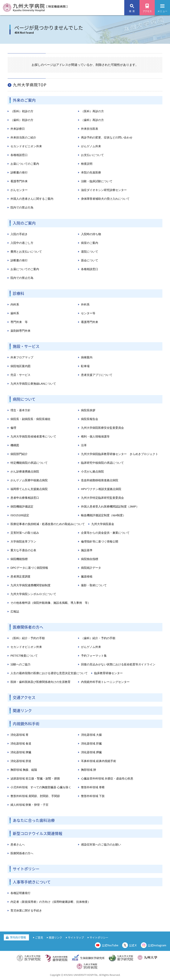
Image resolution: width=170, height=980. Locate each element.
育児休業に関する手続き (26, 910)
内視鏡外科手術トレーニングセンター (105, 682)
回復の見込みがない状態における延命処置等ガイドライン (118, 664)
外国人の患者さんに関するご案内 (32, 199)
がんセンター (19, 190)
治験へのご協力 (20, 664)
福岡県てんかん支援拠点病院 (29, 489)
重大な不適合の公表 (23, 550)
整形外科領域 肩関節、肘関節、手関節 (35, 796)
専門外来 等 (19, 322)
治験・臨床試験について (97, 181)
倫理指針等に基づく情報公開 (100, 541)
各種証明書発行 (20, 893)
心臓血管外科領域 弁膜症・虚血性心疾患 (107, 778)
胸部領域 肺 (89, 770)
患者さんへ (18, 844)
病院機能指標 (19, 559)
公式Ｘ (133, 945)
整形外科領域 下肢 (93, 796)
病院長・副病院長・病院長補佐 (30, 419)
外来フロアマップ (22, 357)
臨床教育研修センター (108, 673)
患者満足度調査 (20, 576)
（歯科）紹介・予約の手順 (98, 638)
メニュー (162, 9)
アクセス (147, 11)
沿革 (84, 445)
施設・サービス (26, 346)
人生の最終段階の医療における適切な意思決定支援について (49, 673)
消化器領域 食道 (21, 743)
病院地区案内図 (20, 366)
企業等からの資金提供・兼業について (105, 533)
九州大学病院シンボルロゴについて (33, 594)
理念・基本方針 (20, 410)
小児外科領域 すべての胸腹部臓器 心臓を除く (41, 787)
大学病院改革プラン (23, 541)
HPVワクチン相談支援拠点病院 (101, 489)
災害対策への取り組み (25, 533)
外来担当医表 (90, 129)
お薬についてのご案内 (25, 164)
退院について (90, 252)
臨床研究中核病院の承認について (102, 463)
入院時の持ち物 (91, 234)
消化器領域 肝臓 (91, 743)
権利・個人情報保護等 (95, 436)
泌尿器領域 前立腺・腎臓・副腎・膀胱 (35, 778)
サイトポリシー (26, 869)
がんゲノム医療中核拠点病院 (29, 480)
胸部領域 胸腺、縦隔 (24, 770)
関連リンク (22, 711)
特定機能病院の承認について (29, 463)
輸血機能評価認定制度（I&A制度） (103, 515)
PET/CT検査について (24, 656)
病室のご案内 (90, 243)
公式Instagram (157, 945)
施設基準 (87, 550)
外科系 (85, 304)
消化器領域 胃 (19, 735)
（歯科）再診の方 (92, 120)
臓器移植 (87, 576)
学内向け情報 (18, 937)
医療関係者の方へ (28, 627)
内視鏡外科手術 (26, 724)
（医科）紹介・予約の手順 (28, 638)
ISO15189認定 (20, 515)
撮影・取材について (94, 585)
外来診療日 (18, 129)
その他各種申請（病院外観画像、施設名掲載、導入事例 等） (51, 603)
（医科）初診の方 (22, 111)
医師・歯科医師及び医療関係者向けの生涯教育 (40, 682)
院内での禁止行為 (22, 207)
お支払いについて (92, 155)
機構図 (15, 445)
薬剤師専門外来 (20, 331)
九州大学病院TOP (30, 85)
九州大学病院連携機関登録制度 (30, 585)
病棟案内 (87, 357)
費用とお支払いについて (26, 252)
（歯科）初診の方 (22, 120)
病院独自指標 (90, 559)
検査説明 (87, 164)
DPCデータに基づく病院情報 (29, 568)
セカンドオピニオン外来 (26, 146)
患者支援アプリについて (97, 375)
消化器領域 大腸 (91, 735)
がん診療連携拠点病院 (25, 471)
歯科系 (15, 313)
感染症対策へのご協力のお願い (101, 844)
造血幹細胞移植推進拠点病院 (100, 480)
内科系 (15, 304)
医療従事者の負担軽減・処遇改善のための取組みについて (48, 524)
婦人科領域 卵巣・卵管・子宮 (29, 805)
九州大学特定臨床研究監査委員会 (102, 498)
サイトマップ (76, 937)
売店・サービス (20, 375)
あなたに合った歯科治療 (34, 820)
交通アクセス (24, 697)
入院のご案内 (24, 223)
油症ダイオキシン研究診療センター (104, 190)
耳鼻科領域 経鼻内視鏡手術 (99, 761)
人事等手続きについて (32, 882)
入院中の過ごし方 (22, 243)
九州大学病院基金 (103, 524)
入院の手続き (19, 234)
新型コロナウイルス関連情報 (38, 833)
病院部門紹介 (19, 454)
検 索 (132, 11)
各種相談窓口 (19, 155)
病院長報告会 (90, 419)
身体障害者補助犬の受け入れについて (105, 199)
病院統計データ (91, 568)
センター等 (88, 313)
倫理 (13, 428)
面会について (90, 260)
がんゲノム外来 (91, 146)
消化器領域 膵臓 (91, 752)
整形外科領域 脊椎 (93, 787)
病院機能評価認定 (22, 506)
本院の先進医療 (91, 172)
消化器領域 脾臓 (21, 752)
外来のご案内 (24, 100)
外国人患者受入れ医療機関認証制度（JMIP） (110, 506)
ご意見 (39, 937)
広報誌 (15, 611)
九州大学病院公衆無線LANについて (33, 384)
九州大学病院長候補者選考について (33, 436)
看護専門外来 (19, 181)
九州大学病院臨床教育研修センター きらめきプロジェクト (120, 454)
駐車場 (85, 366)
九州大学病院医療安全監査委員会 (102, 428)
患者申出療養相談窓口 (25, 498)
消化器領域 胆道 (21, 761)
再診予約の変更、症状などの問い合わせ (107, 137)
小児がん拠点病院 (92, 471)
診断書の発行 (19, 172)
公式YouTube (110, 945)
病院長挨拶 (88, 410)
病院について (24, 399)
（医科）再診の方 (92, 111)
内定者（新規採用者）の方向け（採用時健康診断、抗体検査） (51, 902)
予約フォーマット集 (94, 656)
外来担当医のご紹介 (23, 137)
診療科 (18, 293)
